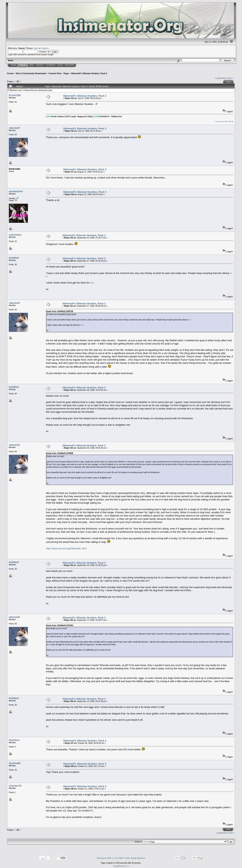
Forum (22, 65)
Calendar (50, 65)
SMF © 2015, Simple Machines (132, 858)
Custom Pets (55, 73)
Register (69, 65)
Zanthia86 (15, 763)
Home (13, 65)
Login (60, 65)
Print (229, 82)
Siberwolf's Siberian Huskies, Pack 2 (89, 73)
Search (40, 65)
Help (32, 65)
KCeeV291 (15, 95)
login (36, 48)
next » (230, 78)
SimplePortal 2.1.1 (121, 866)
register (45, 48)
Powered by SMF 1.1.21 (107, 858)
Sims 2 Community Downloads (31, 73)
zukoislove (15, 235)
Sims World (229, 121)
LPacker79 (15, 786)
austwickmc (16, 191)
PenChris (14, 740)
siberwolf (14, 128)
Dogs (66, 73)
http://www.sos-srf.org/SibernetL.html (66, 548)
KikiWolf (14, 258)
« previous (220, 78)
